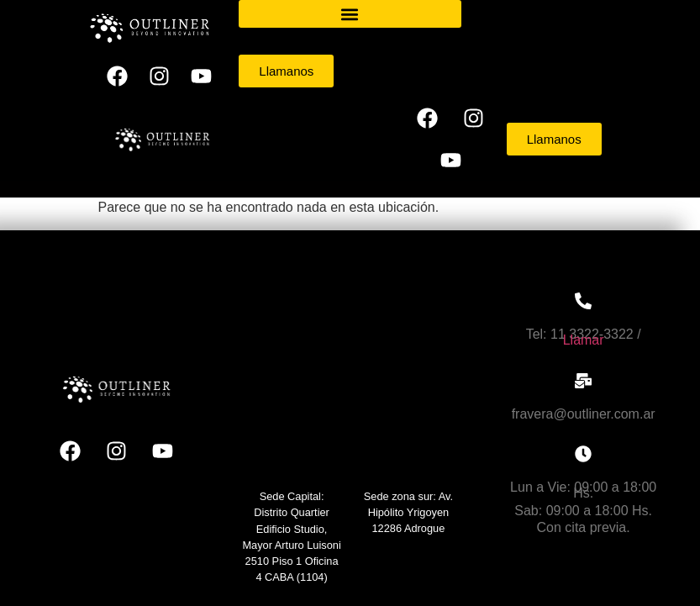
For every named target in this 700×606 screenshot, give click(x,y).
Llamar (584, 340)
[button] (350, 14)
